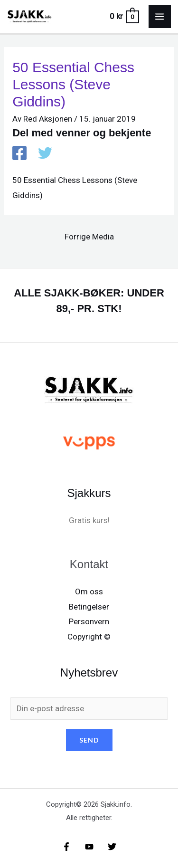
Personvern (89, 621)
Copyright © (89, 637)
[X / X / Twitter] (45, 154)
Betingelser (89, 607)
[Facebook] (19, 154)
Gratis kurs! (89, 520)
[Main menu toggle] (160, 17)
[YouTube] (89, 847)
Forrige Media (89, 237)
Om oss (89, 591)
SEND (89, 740)
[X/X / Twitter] (112, 847)
